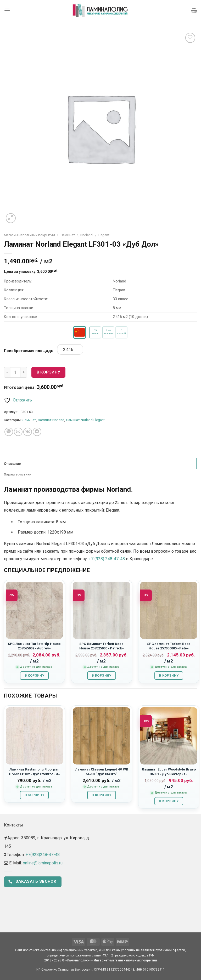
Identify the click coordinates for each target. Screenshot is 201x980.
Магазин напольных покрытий (29, 235)
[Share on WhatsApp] (9, 432)
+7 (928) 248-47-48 (107, 559)
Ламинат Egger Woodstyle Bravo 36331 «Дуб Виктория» (169, 772)
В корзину (49, 372)
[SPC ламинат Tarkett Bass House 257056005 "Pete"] (169, 610)
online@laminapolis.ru (43, 863)
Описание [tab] (12, 463)
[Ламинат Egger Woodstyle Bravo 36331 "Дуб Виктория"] (169, 736)
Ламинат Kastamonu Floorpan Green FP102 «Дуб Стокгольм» (34, 772)
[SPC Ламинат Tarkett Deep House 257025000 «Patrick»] (101, 610)
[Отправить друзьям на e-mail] (18, 432)
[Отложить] (18, 400)
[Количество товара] (15, 372)
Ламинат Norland (51, 420)
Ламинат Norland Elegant (85, 420)
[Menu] (7, 10)
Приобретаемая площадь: (29, 351)
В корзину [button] (34, 675)
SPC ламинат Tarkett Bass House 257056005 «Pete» (169, 646)
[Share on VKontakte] (28, 432)
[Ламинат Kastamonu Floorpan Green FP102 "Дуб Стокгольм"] (34, 736)
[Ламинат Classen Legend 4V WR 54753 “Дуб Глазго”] (101, 736)
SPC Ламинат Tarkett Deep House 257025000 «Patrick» (102, 646)
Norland (86, 235)
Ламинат (68, 235)
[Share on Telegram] (37, 432)
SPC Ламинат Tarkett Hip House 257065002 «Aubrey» (34, 646)
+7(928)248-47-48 (43, 855)
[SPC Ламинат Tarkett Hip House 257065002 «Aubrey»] (34, 610)
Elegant (104, 235)
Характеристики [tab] (18, 474)
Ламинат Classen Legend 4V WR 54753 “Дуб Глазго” (102, 772)
